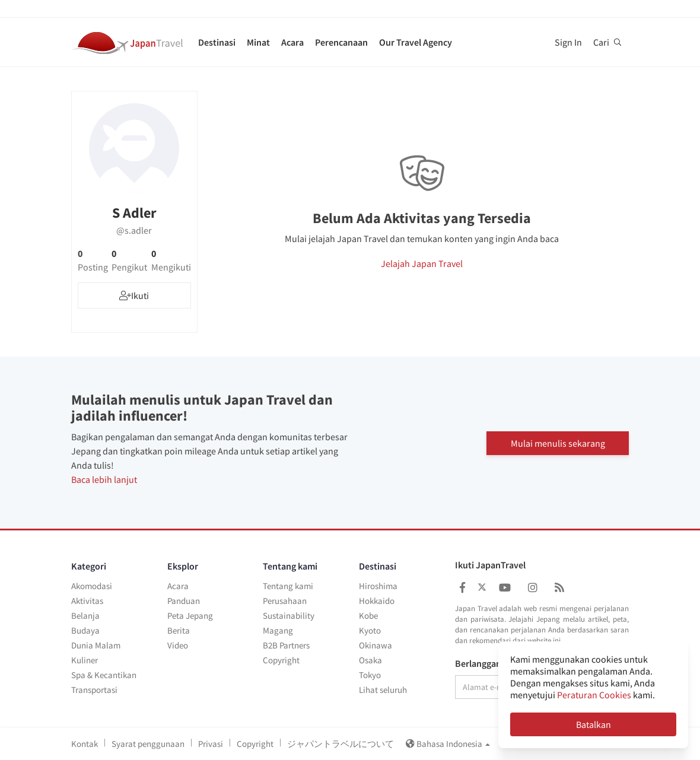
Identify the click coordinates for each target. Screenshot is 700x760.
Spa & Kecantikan (104, 675)
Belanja (85, 616)
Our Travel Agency (416, 42)
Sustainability (289, 616)
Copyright (281, 660)
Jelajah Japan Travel (422, 263)
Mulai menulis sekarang (558, 443)
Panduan (184, 601)
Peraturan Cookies (594, 695)
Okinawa (376, 645)
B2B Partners (286, 645)
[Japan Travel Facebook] (462, 588)
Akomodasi (92, 586)
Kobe (368, 616)
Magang (278, 630)
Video (178, 645)
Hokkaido (377, 601)
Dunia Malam (96, 645)
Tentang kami (288, 586)
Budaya (85, 630)
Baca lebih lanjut (104, 479)
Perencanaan (341, 42)
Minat (258, 42)
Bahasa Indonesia (448, 744)
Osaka (370, 660)
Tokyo (370, 675)
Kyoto (370, 630)
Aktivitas (87, 601)
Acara (292, 42)
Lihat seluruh (383, 690)
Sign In (568, 42)
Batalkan (594, 724)
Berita (179, 630)
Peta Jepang (190, 616)
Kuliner (85, 660)
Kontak (85, 744)
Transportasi (94, 690)
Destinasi (217, 42)
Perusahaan (285, 601)
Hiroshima (378, 586)
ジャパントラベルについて (341, 744)
